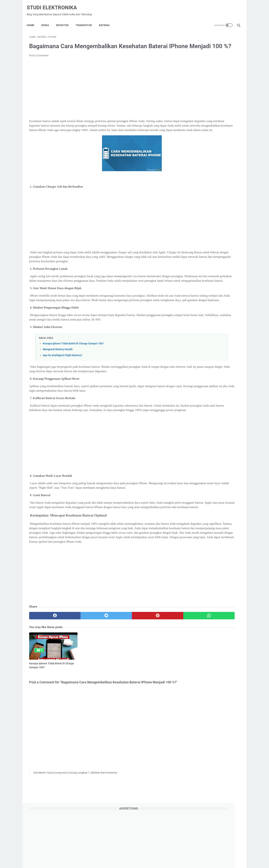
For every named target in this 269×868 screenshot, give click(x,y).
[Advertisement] (100, 94)
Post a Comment (39, 61)
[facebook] (47, 671)
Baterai (107, 19)
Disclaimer (149, 855)
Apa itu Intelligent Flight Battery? (62, 388)
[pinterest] (117, 671)
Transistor (86, 19)
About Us (134, 855)
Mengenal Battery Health (58, 382)
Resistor (65, 19)
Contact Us (165, 855)
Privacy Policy (117, 855)
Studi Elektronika (54, 4)
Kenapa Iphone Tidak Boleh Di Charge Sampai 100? (73, 376)
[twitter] (82, 671)
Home (33, 19)
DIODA (48, 19)
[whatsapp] (153, 671)
